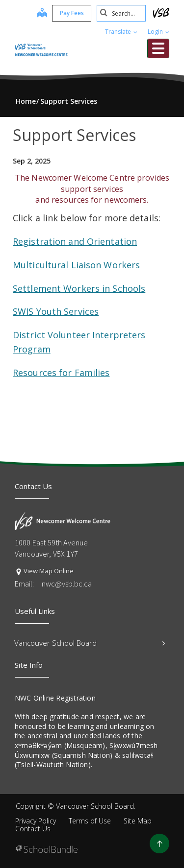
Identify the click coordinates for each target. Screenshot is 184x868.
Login (158, 32)
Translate (121, 32)
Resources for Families (61, 373)
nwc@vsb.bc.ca (67, 584)
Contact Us (33, 829)
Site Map (138, 821)
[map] (42, 14)
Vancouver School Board (90, 643)
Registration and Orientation (75, 241)
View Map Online (49, 571)
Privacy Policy (36, 821)
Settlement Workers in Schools (79, 288)
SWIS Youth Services (56, 311)
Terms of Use (90, 821)
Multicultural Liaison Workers (76, 265)
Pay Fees (72, 13)
